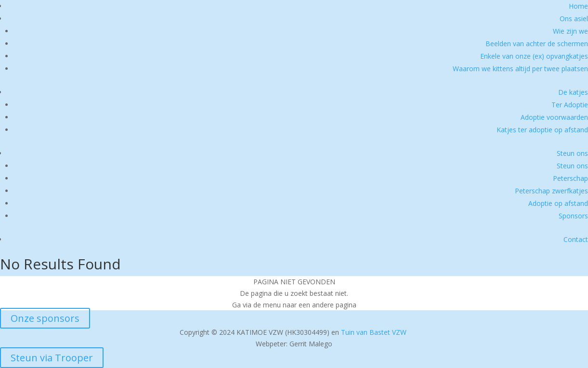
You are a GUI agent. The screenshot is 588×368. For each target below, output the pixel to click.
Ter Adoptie (570, 105)
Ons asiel (574, 19)
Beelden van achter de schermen (537, 44)
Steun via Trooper (52, 358)
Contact (576, 239)
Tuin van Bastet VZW (374, 332)
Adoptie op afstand (558, 203)
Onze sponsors (45, 318)
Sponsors (573, 216)
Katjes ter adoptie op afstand (542, 130)
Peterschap (570, 178)
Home (578, 6)
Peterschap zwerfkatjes (551, 191)
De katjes (573, 92)
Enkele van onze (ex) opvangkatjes (534, 56)
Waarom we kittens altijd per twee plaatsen (520, 69)
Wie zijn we (570, 31)
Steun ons (572, 153)
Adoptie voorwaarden (554, 117)
